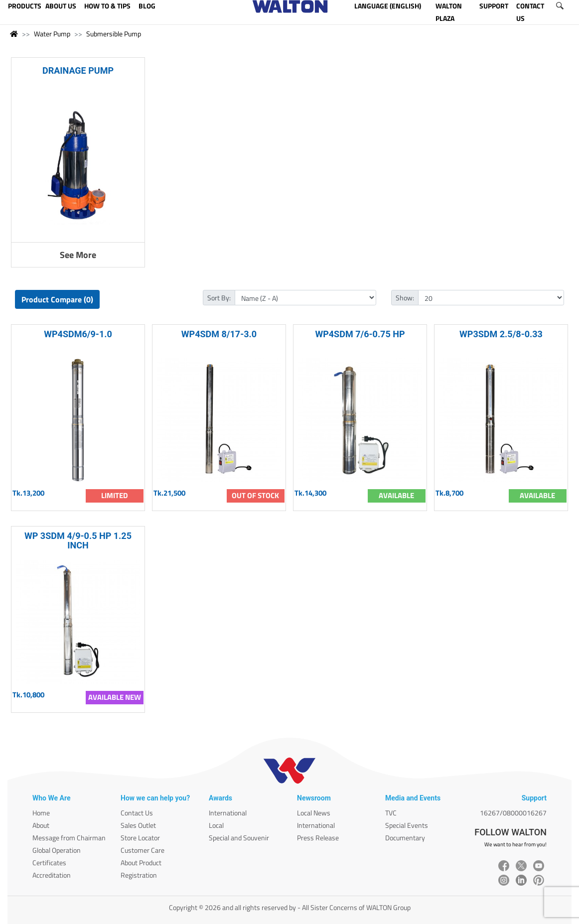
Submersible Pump (114, 34)
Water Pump (52, 34)
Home (41, 813)
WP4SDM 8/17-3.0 (219, 334)
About (41, 825)
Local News (314, 813)
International (228, 813)
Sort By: (219, 298)
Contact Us (137, 813)
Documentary (405, 838)
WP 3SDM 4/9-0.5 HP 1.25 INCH (78, 540)
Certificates (49, 862)
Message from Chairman (69, 838)
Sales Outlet (138, 825)
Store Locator (140, 838)
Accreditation (52, 875)
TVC (391, 813)
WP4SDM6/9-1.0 (78, 334)
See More (78, 255)
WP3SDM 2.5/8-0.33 (501, 334)
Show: (405, 298)
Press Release (318, 838)
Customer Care (143, 850)
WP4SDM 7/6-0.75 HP (360, 334)
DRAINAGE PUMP (78, 70)
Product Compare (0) (57, 299)
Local (216, 825)
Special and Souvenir (239, 838)
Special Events (407, 825)
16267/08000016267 (513, 813)
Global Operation (57, 850)
